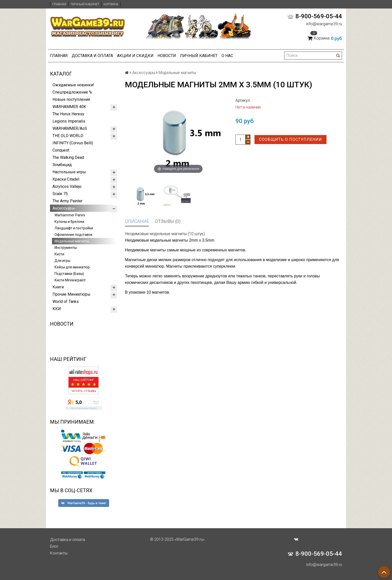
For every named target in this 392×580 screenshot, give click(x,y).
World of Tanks (66, 302)
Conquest (61, 150)
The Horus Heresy (68, 114)
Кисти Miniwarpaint (70, 280)
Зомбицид (62, 165)
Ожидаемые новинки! (73, 85)
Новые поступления (71, 99)
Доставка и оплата (92, 56)
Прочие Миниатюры (71, 294)
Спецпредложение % (72, 92)
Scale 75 (60, 194)
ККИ (57, 309)
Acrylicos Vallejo (67, 186)
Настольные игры (69, 172)
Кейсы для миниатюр (72, 267)
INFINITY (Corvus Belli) (73, 143)
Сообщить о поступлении (290, 139)
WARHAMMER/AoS (70, 128)
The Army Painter (67, 201)
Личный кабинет (85, 4)
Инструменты (66, 248)
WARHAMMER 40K (69, 107)
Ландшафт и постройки (74, 228)
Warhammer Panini (70, 215)
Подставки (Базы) (69, 274)
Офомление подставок (73, 235)
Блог (54, 546)
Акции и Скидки (135, 56)
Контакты (59, 553)
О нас (227, 56)
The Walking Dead (68, 157)
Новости (167, 56)
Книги (58, 287)
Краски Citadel (66, 179)
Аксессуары (64, 208)
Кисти (59, 254)
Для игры (62, 261)
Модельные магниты (72, 241)
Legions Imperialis (69, 121)
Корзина (111, 4)
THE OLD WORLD (68, 136)
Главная (59, 4)
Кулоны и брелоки (69, 222)
